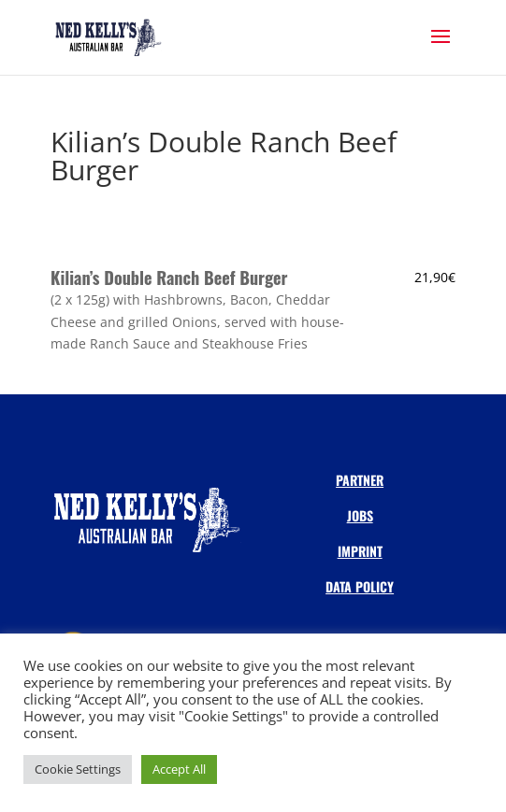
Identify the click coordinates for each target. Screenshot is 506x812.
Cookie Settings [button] (78, 769)
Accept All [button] (179, 769)
